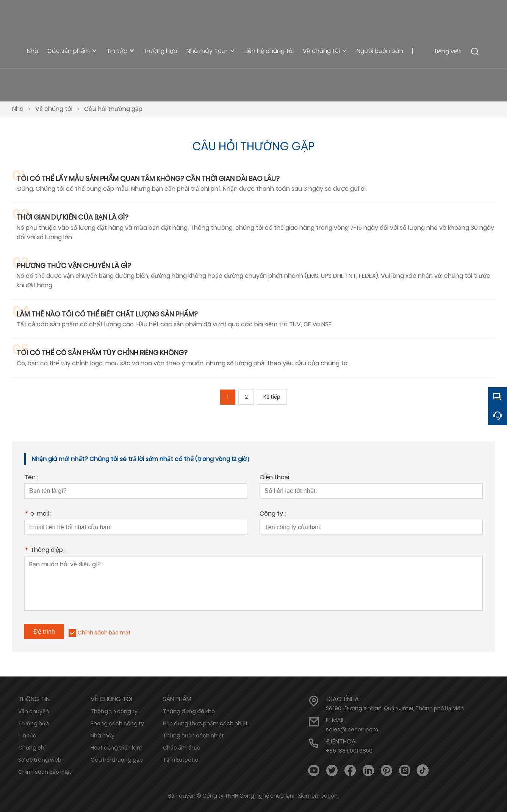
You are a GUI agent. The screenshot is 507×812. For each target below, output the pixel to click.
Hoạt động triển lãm (117, 748)
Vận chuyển (34, 711)
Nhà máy (102, 736)
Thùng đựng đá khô (189, 711)
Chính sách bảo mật (104, 633)
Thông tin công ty (114, 711)
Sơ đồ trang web (40, 760)
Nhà (18, 109)
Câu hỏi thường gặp (113, 109)
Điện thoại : (276, 478)
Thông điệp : (45, 551)
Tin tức (27, 736)
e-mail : (38, 514)
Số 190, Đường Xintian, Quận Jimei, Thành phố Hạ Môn (395, 708)
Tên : (31, 478)
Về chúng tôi (54, 109)
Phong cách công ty (117, 723)
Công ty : (273, 514)
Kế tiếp (272, 397)
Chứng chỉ (32, 748)
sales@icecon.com (352, 729)
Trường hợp (34, 723)
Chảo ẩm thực (182, 748)
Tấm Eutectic (181, 760)
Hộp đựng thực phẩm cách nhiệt (205, 723)
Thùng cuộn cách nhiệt (193, 736)
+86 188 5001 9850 (349, 751)
